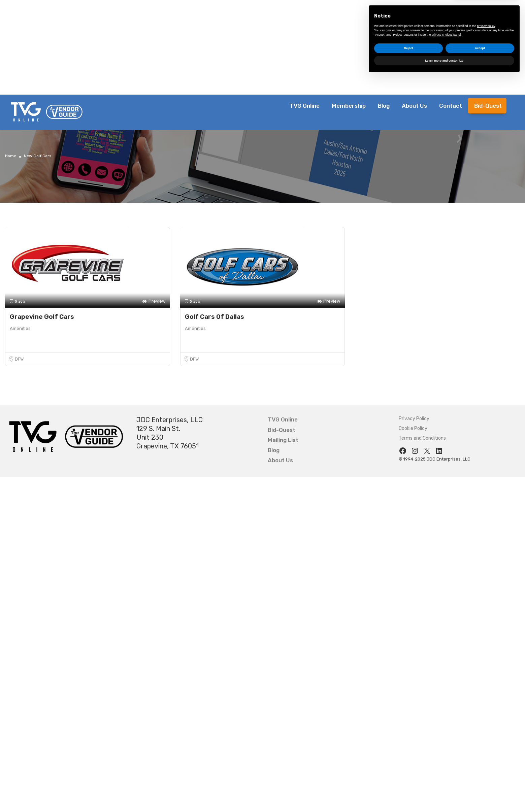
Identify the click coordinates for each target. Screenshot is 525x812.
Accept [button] (480, 783)
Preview (154, 301)
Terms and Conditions (422, 438)
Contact (451, 106)
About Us (414, 106)
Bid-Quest (488, 106)
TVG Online (305, 106)
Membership (349, 106)
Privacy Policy (414, 419)
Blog (384, 106)
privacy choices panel (446, 769)
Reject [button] (408, 783)
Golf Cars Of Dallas (215, 317)
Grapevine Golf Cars (42, 317)
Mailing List (283, 440)
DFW (19, 359)
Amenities (20, 328)
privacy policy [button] (486, 760)
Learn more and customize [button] (444, 795)
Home (11, 156)
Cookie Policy (413, 428)
